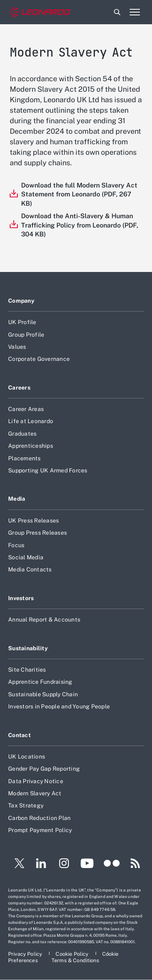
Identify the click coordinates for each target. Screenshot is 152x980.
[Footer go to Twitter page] (16, 864)
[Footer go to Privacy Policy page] (26, 954)
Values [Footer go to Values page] (17, 347)
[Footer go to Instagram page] (64, 864)
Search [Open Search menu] (117, 12)
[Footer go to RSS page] (135, 864)
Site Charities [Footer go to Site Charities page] (27, 670)
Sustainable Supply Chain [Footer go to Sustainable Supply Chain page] (43, 694)
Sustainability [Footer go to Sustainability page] (28, 648)
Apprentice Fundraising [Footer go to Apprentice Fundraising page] (40, 682)
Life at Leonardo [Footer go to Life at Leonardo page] (31, 421)
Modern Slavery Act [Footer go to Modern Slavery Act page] (35, 793)
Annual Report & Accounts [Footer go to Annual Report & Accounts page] (44, 620)
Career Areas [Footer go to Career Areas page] (26, 409)
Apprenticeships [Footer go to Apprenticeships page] (31, 446)
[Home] (40, 12)
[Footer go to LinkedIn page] (41, 864)
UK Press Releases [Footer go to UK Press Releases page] (33, 521)
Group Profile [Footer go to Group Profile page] (26, 335)
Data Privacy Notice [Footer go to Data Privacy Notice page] (36, 781)
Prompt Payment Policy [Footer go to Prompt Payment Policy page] (40, 830)
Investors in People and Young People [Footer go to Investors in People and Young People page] (59, 706)
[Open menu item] (135, 12)
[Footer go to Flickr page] (112, 864)
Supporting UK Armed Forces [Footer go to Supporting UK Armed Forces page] (48, 470)
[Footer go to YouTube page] (87, 864)
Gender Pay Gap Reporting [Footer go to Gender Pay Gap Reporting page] (44, 769)
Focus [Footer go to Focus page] (16, 545)
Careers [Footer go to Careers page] (19, 388)
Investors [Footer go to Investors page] (21, 598)
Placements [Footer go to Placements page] (25, 458)
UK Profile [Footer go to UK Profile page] (22, 322)
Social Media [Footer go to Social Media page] (26, 557)
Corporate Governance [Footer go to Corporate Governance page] (39, 359)
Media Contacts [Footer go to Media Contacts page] (30, 569)
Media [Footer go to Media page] (17, 499)
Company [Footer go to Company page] (21, 301)
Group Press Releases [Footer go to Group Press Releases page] (37, 533)
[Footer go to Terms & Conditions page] (75, 960)
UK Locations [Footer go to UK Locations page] (27, 757)
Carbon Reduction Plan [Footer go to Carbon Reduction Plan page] (39, 818)
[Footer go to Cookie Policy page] (73, 954)
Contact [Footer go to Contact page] (19, 735)
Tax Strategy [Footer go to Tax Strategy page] (26, 805)
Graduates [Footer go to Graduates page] (22, 434)
